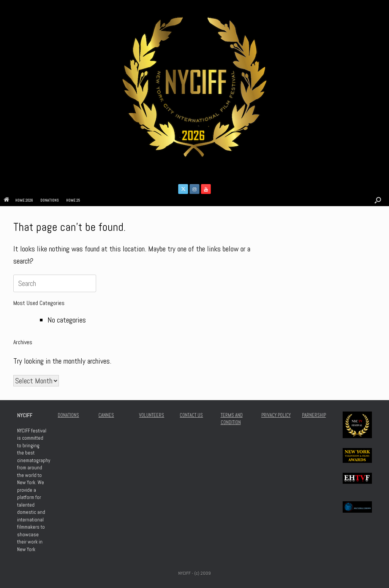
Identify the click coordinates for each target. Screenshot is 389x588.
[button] (378, 200)
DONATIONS (49, 200)
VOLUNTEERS (152, 415)
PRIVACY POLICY (276, 415)
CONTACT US (191, 415)
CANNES (106, 415)
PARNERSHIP (314, 415)
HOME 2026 (18, 200)
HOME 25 (73, 200)
